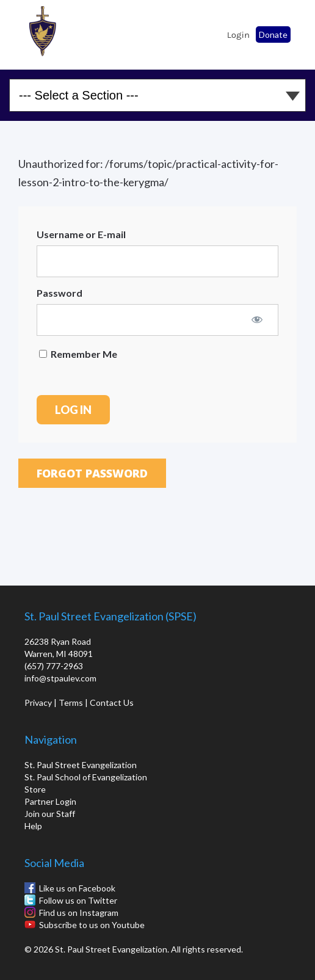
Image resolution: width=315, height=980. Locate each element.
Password (60, 293)
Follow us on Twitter (78, 900)
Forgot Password (92, 473)
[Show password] (257, 319)
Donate (273, 34)
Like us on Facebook (77, 888)
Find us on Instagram (79, 913)
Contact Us (112, 702)
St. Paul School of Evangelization (43, 31)
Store (35, 789)
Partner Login (50, 801)
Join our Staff (50, 814)
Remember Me (78, 354)
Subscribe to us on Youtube (92, 925)
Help (33, 826)
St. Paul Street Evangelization (81, 765)
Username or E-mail (81, 234)
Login (238, 35)
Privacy (38, 702)
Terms (71, 702)
